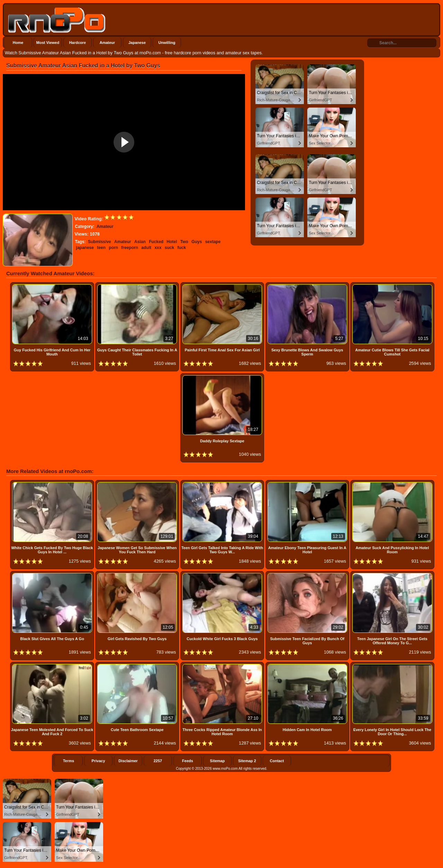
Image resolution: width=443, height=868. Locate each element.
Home (18, 43)
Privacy (98, 761)
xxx (158, 248)
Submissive (100, 242)
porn (113, 248)
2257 (158, 761)
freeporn (130, 248)
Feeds (188, 761)
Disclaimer (128, 761)
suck (169, 248)
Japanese (137, 43)
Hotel (172, 242)
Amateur (107, 43)
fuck (182, 248)
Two (184, 242)
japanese (85, 248)
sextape (213, 242)
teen (101, 248)
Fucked (156, 242)
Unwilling (167, 43)
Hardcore (78, 43)
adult (146, 248)
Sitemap (218, 761)
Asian (140, 242)
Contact (277, 761)
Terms (69, 761)
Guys (197, 242)
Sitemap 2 (247, 761)
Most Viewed (48, 43)
